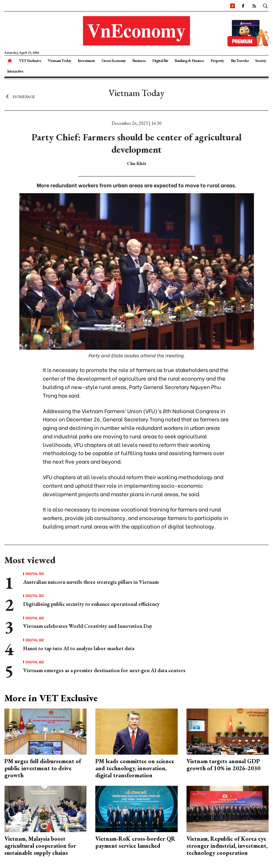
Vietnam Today (60, 60)
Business (139, 60)
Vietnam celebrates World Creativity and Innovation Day (88, 626)
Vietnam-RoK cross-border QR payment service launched (135, 842)
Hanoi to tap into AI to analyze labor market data (79, 648)
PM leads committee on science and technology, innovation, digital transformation (135, 768)
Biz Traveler (240, 60)
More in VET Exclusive (51, 698)
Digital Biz (160, 60)
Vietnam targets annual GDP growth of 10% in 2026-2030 (223, 765)
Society (261, 60)
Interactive (15, 71)
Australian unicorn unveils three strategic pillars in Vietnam (91, 582)
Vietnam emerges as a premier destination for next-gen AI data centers (104, 670)
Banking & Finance (189, 60)
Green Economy (114, 60)
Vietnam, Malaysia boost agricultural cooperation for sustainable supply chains (40, 846)
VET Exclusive (30, 60)
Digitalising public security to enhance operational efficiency (91, 604)
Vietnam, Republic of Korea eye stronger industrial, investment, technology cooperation (227, 846)
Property (217, 60)
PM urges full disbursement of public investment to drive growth (43, 768)
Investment (86, 60)
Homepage (20, 96)
